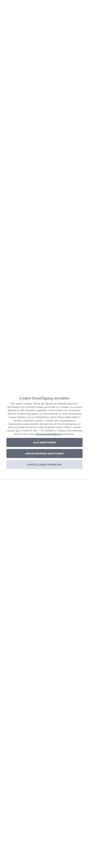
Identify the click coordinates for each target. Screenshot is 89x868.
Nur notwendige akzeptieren (44, 454)
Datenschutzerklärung (48, 434)
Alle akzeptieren (44, 443)
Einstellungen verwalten (45, 465)
